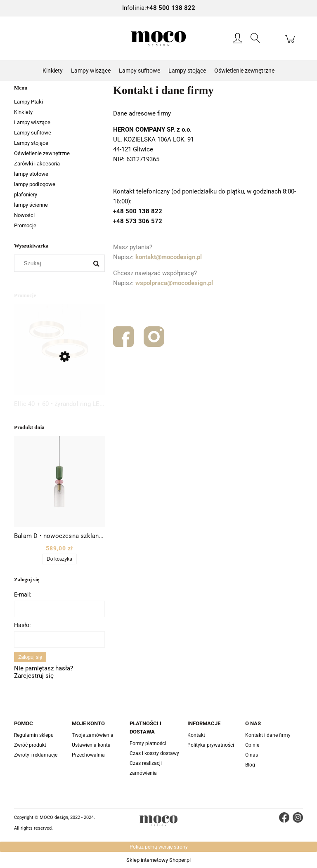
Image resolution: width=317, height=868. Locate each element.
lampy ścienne (31, 205)
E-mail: (22, 594)
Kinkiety (23, 112)
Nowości (24, 215)
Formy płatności (148, 743)
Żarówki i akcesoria (37, 164)
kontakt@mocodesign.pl (169, 257)
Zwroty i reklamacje (36, 755)
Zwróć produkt (30, 745)
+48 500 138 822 (138, 211)
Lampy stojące (31, 143)
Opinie (252, 745)
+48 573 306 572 (138, 221)
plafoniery (26, 195)
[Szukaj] (96, 263)
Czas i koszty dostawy (154, 753)
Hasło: (22, 625)
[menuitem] (53, 71)
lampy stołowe (31, 174)
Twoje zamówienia (93, 735)
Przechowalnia (88, 755)
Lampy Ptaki (28, 102)
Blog (250, 765)
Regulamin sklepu (34, 735)
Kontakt (196, 735)
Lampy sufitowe (33, 133)
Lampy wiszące (32, 122)
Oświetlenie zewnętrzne (42, 153)
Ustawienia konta (91, 745)
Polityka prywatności (211, 745)
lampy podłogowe (35, 184)
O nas (252, 755)
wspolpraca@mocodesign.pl (174, 283)
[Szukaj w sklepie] (53, 263)
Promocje (25, 225)
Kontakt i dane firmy (268, 735)
